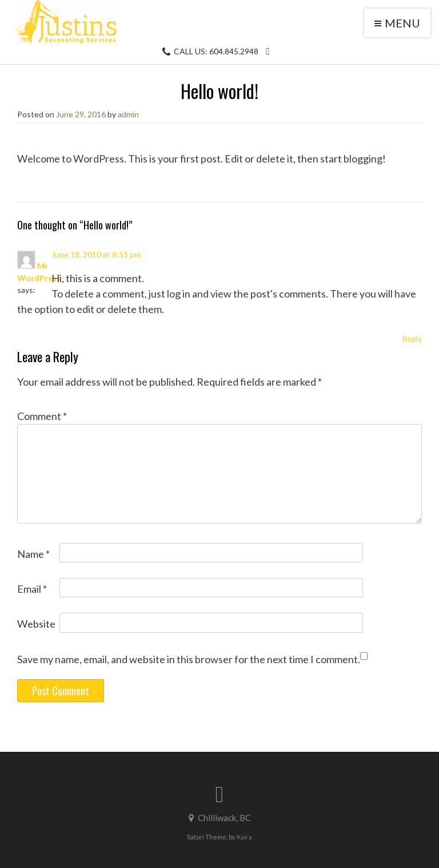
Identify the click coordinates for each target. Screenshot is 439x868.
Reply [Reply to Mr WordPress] (412, 338)
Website (36, 624)
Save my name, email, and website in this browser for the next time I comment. (189, 659)
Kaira (244, 837)
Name (33, 554)
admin (128, 114)
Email (32, 589)
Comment (42, 416)
